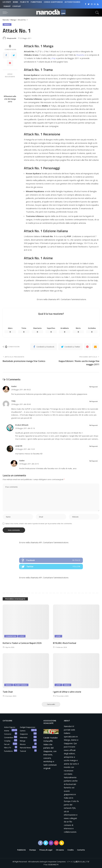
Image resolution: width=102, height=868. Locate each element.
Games (23, 731)
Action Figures (10, 727)
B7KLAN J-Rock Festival (65, 643)
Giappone (24, 734)
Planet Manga (21, 685)
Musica (23, 744)
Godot (14, 386)
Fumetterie (8, 751)
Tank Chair (8, 692)
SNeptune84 (11, 38)
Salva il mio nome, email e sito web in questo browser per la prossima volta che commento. (39, 524)
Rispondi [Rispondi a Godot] (94, 387)
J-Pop (53, 58)
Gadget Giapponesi (28, 727)
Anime (7, 731)
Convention (11, 636)
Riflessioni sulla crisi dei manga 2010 (10, 99)
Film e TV (8, 748)
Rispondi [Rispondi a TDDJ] (94, 401)
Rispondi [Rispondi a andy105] (94, 446)
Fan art (7, 744)
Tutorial (23, 751)
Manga (7, 24)
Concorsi (8, 734)
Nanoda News (25, 748)
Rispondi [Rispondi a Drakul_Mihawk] (94, 425)
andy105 (19, 446)
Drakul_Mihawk (22, 425)
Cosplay (7, 741)
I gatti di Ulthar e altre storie (67, 692)
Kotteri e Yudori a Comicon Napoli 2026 (22, 643)
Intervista (24, 737)
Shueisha (80, 55)
